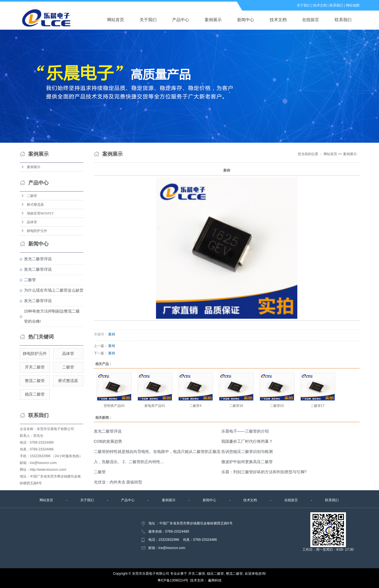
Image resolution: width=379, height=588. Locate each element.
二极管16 (236, 406)
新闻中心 (246, 20)
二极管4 (195, 406)
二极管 (32, 196)
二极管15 (277, 406)
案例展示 (213, 20)
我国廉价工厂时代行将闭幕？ (247, 441)
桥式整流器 (35, 205)
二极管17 (318, 406)
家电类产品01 (155, 406)
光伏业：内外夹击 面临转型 (118, 482)
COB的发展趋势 (108, 441)
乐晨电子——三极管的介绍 (245, 431)
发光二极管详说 (38, 259)
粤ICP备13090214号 (173, 580)
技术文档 (320, 5)
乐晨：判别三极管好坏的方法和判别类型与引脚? (264, 472)
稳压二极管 (35, 394)
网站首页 (116, 20)
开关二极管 (35, 367)
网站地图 (353, 5)
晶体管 (32, 222)
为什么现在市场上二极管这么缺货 (54, 290)
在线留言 (311, 20)
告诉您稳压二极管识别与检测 (247, 452)
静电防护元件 (37, 231)
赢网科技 (215, 580)
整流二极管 (35, 381)
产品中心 (181, 20)
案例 (112, 334)
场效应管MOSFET (40, 213)
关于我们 (304, 5)
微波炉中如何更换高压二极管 (247, 462)
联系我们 (336, 5)
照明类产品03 (114, 406)
